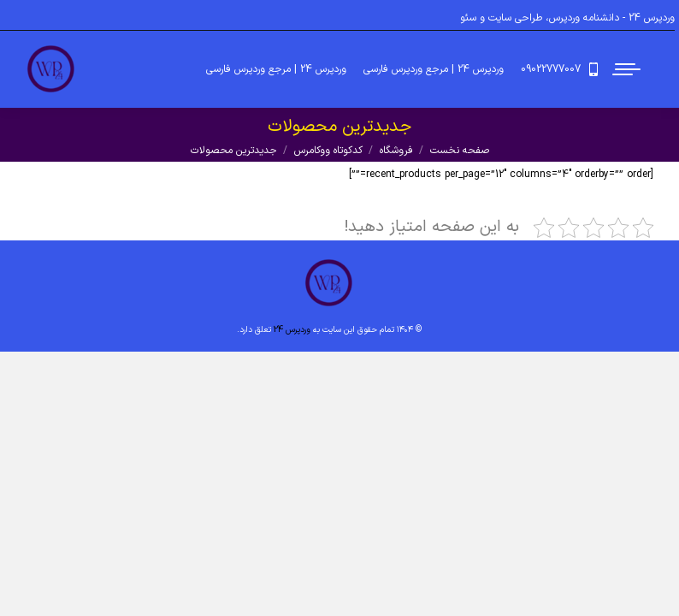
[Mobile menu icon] (628, 69)
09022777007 (561, 69)
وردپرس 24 (292, 330)
